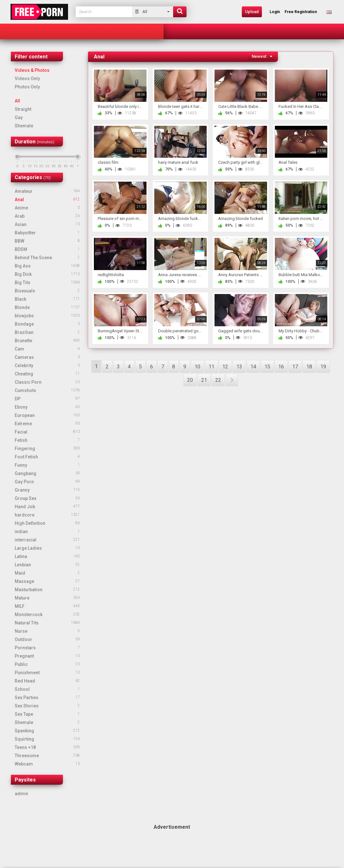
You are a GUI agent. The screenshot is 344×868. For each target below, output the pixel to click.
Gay (19, 117)
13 (239, 367)
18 (309, 367)
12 (225, 367)
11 (211, 367)
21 (204, 380)
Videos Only (27, 79)
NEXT (232, 380)
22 (218, 380)
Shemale (24, 126)
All (17, 101)
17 (295, 367)
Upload (252, 12)
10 (197, 367)
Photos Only (27, 87)
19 (323, 367)
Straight (23, 109)
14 (253, 367)
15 (267, 367)
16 (281, 367)
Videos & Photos (32, 70)
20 (190, 380)
